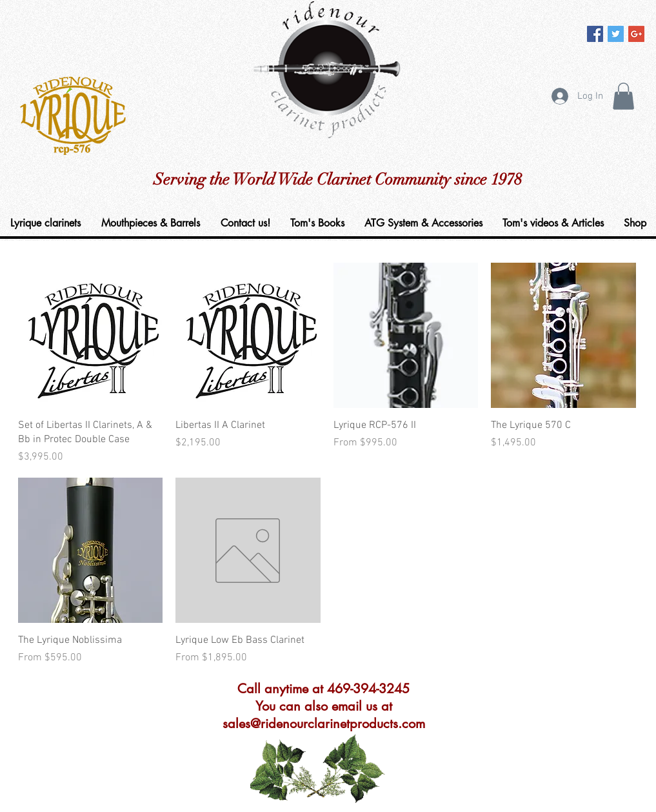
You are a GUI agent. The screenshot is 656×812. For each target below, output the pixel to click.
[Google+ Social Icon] (636, 34)
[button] (623, 96)
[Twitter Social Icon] (616, 34)
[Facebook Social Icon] (595, 34)
